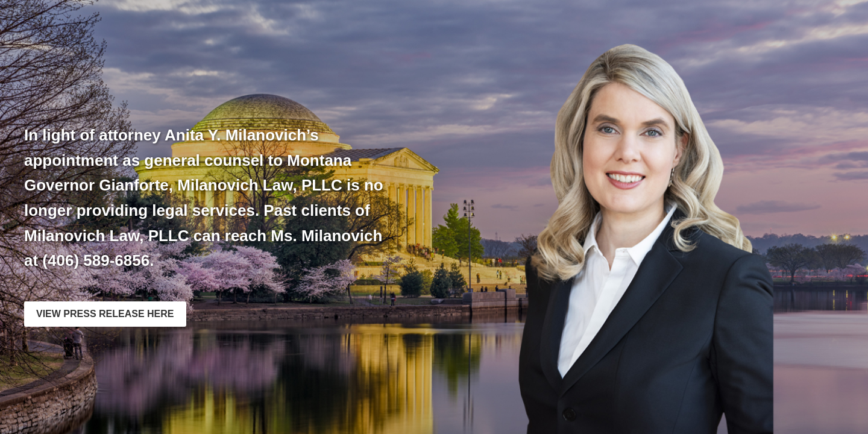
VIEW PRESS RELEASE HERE (105, 314)
